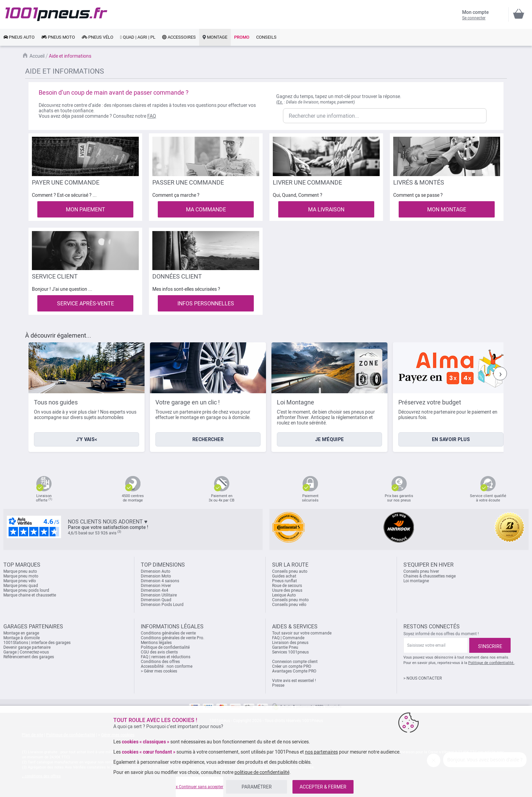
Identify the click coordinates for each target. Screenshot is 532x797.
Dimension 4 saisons (160, 581)
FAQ (152, 116)
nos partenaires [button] (321, 752)
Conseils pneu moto (290, 600)
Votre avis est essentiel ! (294, 681)
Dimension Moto (156, 576)
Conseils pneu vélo (289, 605)
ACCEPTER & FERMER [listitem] (323, 787)
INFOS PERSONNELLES (206, 303)
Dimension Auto (156, 571)
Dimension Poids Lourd (162, 605)
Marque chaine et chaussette (30, 595)
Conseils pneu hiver (421, 571)
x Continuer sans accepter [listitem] (199, 787)
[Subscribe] (490, 645)
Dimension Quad (156, 600)
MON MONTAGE (447, 210)
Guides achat (284, 576)
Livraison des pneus (290, 643)
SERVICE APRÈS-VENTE (85, 303)
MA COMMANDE (206, 210)
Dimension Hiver (156, 586)
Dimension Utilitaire (159, 595)
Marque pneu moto (21, 576)
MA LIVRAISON (326, 210)
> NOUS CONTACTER (423, 678)
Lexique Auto (284, 595)
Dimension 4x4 (155, 590)
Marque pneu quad (21, 586)
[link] (19, 37)
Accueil (37, 56)
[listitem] (87, 397)
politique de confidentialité (262, 772)
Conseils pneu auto (290, 571)
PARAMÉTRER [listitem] (257, 787)
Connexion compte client (295, 662)
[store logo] (56, 14)
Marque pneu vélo (20, 581)
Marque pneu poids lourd (26, 590)
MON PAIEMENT (85, 210)
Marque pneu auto (20, 571)
